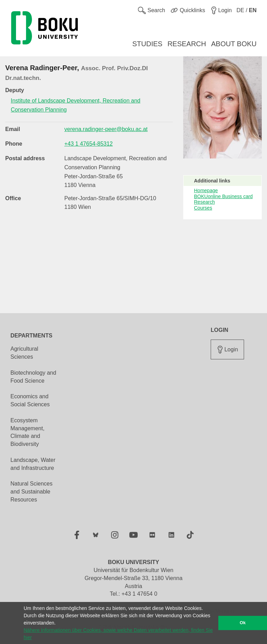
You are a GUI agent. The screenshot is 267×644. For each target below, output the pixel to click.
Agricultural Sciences (24, 353)
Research (204, 202)
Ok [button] (243, 623)
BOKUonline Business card (223, 196)
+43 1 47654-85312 (88, 144)
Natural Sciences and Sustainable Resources (31, 492)
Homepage (206, 190)
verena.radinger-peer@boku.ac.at (106, 129)
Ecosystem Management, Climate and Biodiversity (27, 432)
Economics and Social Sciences (30, 400)
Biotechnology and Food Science (33, 377)
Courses (203, 208)
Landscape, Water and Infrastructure (33, 464)
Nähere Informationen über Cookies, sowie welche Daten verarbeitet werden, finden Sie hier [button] (118, 634)
